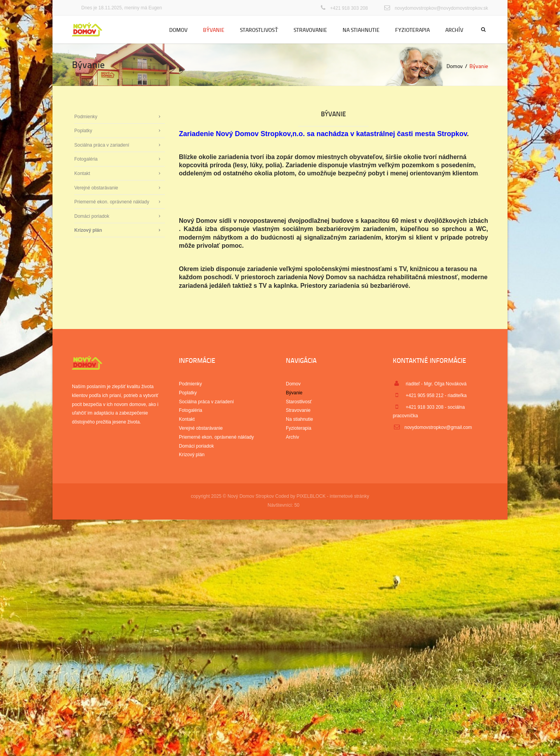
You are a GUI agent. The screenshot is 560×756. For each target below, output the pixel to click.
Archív (454, 30)
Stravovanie (310, 30)
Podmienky (86, 117)
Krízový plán (88, 230)
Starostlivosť (259, 30)
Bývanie (214, 30)
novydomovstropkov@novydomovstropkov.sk (441, 8)
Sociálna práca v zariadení (102, 145)
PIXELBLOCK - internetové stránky (333, 496)
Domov (178, 30)
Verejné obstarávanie (96, 188)
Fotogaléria (86, 159)
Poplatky (83, 131)
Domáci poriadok (92, 216)
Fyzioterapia (412, 30)
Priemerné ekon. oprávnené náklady (112, 202)
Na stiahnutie (361, 30)
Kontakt (82, 173)
